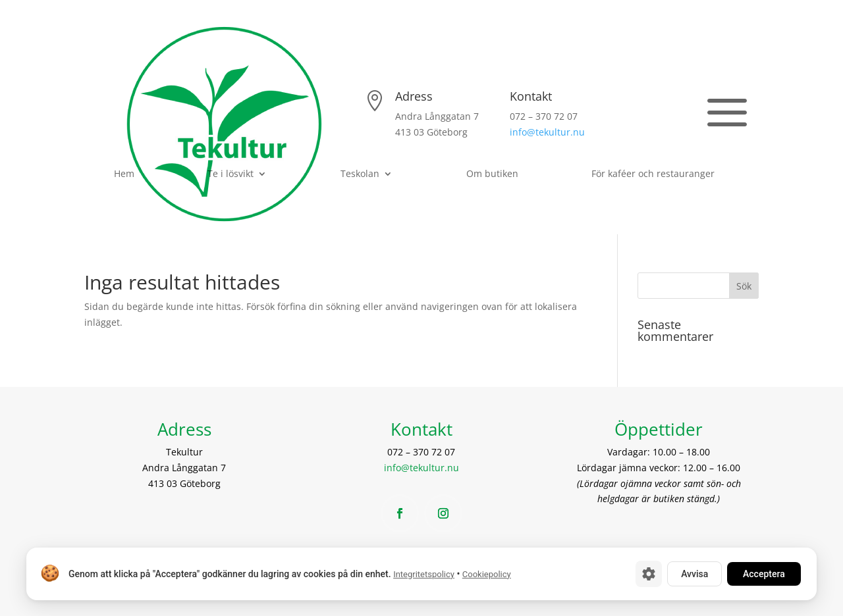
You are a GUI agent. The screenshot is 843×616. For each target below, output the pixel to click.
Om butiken (492, 174)
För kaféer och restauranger (653, 174)
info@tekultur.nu (547, 132)
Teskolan (360, 174)
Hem (124, 174)
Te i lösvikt (231, 174)
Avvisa (694, 574)
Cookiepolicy (487, 574)
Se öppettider (640, 115)
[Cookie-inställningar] (649, 574)
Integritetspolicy (424, 574)
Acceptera (764, 574)
